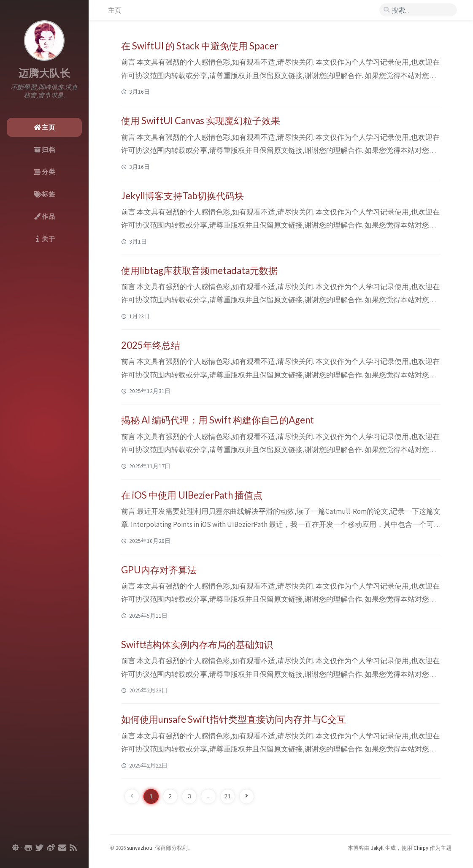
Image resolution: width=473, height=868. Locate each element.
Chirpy (421, 848)
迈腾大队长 (45, 73)
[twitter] (39, 848)
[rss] (73, 848)
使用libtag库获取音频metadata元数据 (199, 270)
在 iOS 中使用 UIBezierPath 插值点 (192, 495)
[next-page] (247, 796)
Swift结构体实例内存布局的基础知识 (197, 644)
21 (227, 796)
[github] (28, 848)
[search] (418, 10)
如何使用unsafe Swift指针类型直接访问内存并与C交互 (234, 719)
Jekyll (377, 848)
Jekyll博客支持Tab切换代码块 (182, 196)
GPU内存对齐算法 (159, 570)
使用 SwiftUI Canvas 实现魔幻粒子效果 (201, 121)
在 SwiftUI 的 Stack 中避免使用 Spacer (200, 46)
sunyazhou (140, 848)
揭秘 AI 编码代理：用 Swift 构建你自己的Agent (218, 420)
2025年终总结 (151, 345)
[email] (62, 848)
